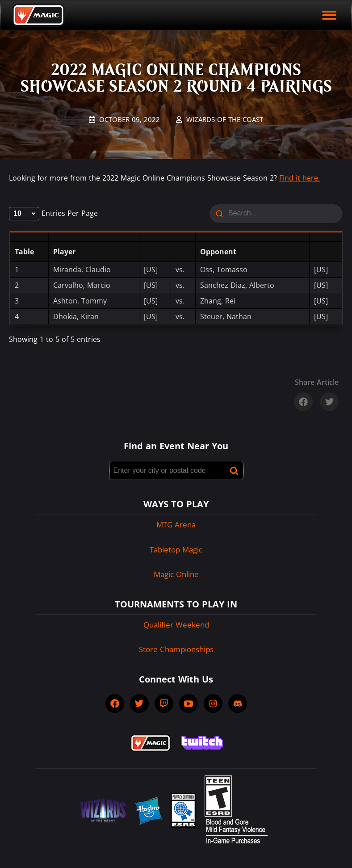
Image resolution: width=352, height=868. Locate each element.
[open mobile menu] (329, 15)
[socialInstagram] (213, 704)
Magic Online (176, 574)
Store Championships (176, 649)
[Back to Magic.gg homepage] (38, 15)
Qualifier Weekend (176, 625)
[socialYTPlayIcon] (189, 704)
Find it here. (300, 178)
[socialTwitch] (164, 704)
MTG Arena (176, 525)
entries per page (53, 213)
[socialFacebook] (115, 704)
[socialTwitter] (139, 704)
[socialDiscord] (238, 704)
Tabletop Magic (176, 550)
